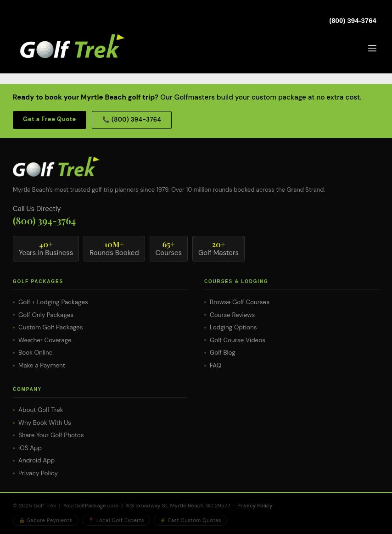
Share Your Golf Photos (51, 435)
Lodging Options (233, 327)
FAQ (216, 365)
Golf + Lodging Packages (53, 302)
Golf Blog (223, 353)
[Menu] (372, 48)
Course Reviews (232, 315)
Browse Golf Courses (240, 302)
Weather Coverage (45, 340)
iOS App (30, 448)
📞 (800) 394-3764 (132, 120)
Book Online (35, 353)
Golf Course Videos (238, 340)
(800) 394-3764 (353, 20)
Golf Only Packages (46, 315)
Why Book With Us (45, 423)
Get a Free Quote (50, 119)
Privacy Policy (38, 473)
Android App (36, 460)
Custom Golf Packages (50, 327)
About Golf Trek (41, 410)
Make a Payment (42, 365)
